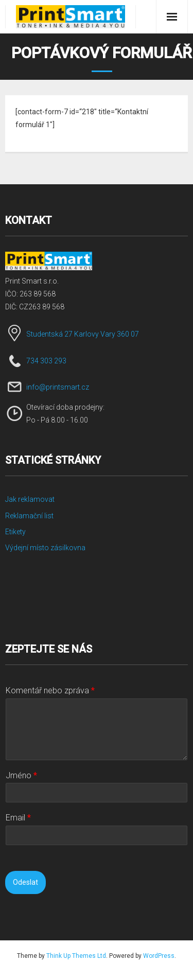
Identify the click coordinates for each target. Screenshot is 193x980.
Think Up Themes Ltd (76, 956)
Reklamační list (29, 516)
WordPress (159, 956)
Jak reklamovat (30, 499)
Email (18, 818)
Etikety (15, 532)
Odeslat (25, 882)
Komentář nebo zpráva (50, 690)
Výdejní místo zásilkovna (45, 548)
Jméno (21, 775)
